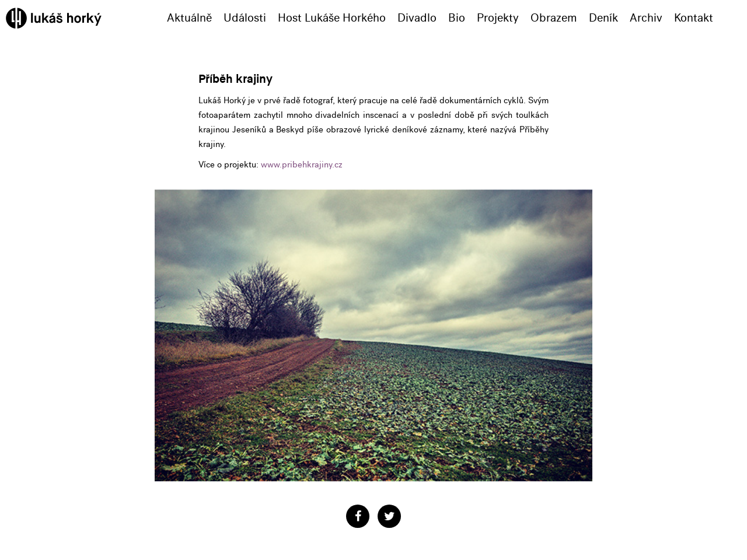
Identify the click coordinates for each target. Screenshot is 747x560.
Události (245, 18)
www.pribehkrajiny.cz (302, 164)
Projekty (498, 18)
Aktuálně (189, 18)
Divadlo (417, 18)
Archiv (646, 18)
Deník (603, 18)
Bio (457, 18)
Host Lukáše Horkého (332, 18)
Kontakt (694, 18)
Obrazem (554, 18)
